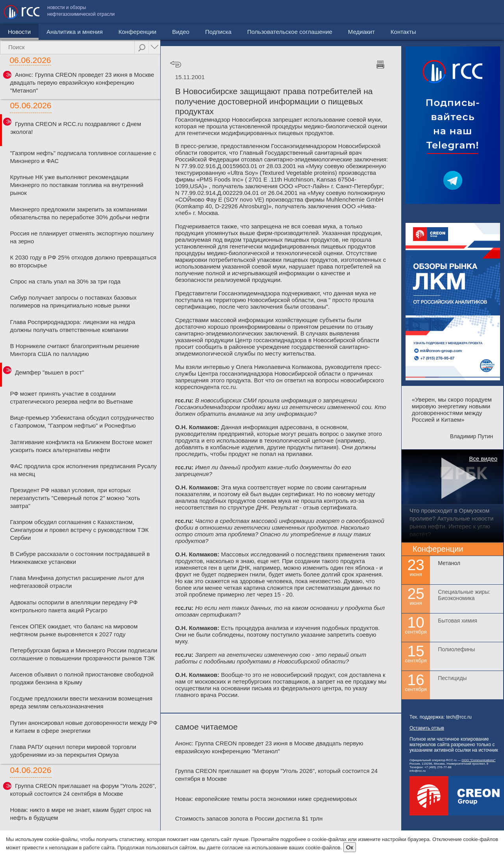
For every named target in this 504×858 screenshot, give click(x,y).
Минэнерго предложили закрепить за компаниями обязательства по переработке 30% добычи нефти (80, 213)
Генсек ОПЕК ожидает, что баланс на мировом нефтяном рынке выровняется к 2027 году (74, 630)
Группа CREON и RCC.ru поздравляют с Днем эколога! (76, 128)
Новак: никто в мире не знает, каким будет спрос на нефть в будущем (80, 814)
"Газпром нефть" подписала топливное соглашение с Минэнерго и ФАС (83, 157)
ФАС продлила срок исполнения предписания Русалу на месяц (83, 470)
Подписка (218, 32)
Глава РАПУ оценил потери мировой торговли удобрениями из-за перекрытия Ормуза (73, 751)
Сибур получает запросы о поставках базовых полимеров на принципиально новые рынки (73, 301)
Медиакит (441, 12)
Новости (19, 32)
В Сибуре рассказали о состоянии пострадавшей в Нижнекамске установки (80, 558)
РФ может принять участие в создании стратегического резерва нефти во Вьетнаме (71, 397)
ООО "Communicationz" (478, 760)
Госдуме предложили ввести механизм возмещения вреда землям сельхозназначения (81, 702)
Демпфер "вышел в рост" (50, 372)
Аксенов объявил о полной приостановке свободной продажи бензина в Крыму (82, 678)
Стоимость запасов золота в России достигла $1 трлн (249, 818)
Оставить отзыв (427, 728)
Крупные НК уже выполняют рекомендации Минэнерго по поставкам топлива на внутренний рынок (77, 185)
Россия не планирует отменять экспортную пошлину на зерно (82, 237)
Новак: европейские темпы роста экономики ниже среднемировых (266, 799)
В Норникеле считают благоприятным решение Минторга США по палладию (75, 350)
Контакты (483, 12)
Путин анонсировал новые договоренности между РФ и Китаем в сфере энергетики (83, 727)
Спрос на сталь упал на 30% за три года (65, 281)
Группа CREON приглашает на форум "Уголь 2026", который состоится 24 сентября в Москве (83, 790)
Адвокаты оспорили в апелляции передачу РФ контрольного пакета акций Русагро (74, 606)
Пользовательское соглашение (370, 12)
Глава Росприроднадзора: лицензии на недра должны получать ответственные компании (72, 326)
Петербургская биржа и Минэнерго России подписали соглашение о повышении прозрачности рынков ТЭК (83, 654)
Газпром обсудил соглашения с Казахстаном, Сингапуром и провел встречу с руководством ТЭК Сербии (79, 530)
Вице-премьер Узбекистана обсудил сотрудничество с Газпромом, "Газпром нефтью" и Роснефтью (82, 422)
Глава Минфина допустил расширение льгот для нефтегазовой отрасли (77, 582)
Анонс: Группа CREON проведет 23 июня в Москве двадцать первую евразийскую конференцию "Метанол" (82, 82)
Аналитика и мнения (75, 32)
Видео (181, 32)
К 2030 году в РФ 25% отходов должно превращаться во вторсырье (83, 261)
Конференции (137, 32)
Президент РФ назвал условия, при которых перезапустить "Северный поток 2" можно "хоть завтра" (75, 498)
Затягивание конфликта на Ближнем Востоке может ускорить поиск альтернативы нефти (81, 446)
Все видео (483, 459)
